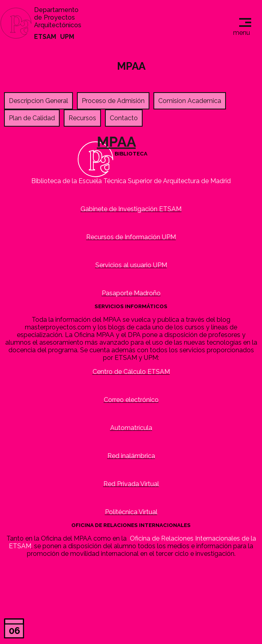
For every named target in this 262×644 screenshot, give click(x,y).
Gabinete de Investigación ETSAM (131, 209)
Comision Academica (190, 101)
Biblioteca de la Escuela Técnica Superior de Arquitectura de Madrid (131, 181)
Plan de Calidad (32, 118)
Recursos (82, 118)
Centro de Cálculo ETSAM (131, 372)
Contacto (124, 118)
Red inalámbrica (131, 456)
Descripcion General (38, 101)
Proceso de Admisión (113, 101)
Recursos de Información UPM (131, 237)
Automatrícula (131, 428)
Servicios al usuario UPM (131, 265)
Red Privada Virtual (131, 484)
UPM (67, 37)
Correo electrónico (131, 400)
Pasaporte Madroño (131, 293)
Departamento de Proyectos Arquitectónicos (58, 17)
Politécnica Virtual (131, 512)
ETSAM (45, 37)
